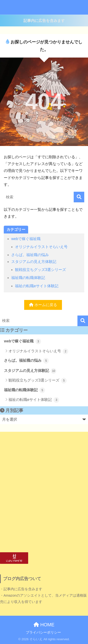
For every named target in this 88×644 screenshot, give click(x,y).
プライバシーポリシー (43, 632)
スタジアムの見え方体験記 (34, 262)
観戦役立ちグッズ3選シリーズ (40, 270)
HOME (44, 625)
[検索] (79, 197)
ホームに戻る (43, 305)
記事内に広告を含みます (44, 21)
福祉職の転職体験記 (28, 278)
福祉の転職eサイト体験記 (37, 286)
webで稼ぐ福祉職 (26, 239)
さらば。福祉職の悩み (30, 255)
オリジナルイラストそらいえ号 (41, 247)
